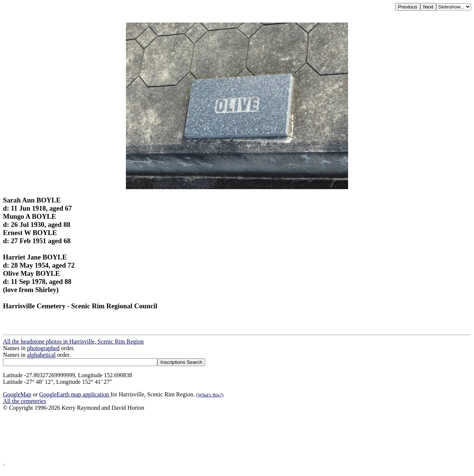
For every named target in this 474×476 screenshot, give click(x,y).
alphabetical (41, 355)
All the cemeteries (24, 401)
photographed (43, 348)
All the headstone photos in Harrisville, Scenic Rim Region (73, 341)
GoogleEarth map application (75, 394)
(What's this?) (210, 395)
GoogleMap (17, 394)
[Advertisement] (225, 437)
